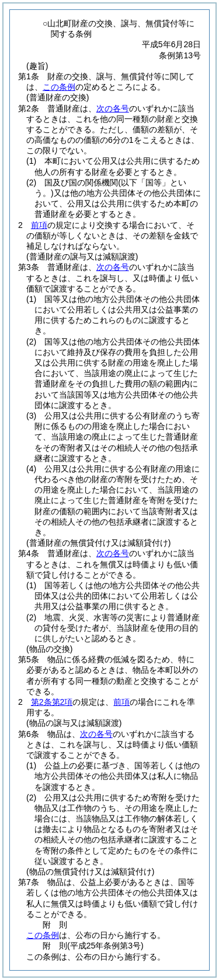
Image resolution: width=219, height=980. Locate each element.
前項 (39, 225)
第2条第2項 (52, 702)
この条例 (59, 87)
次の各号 (113, 108)
